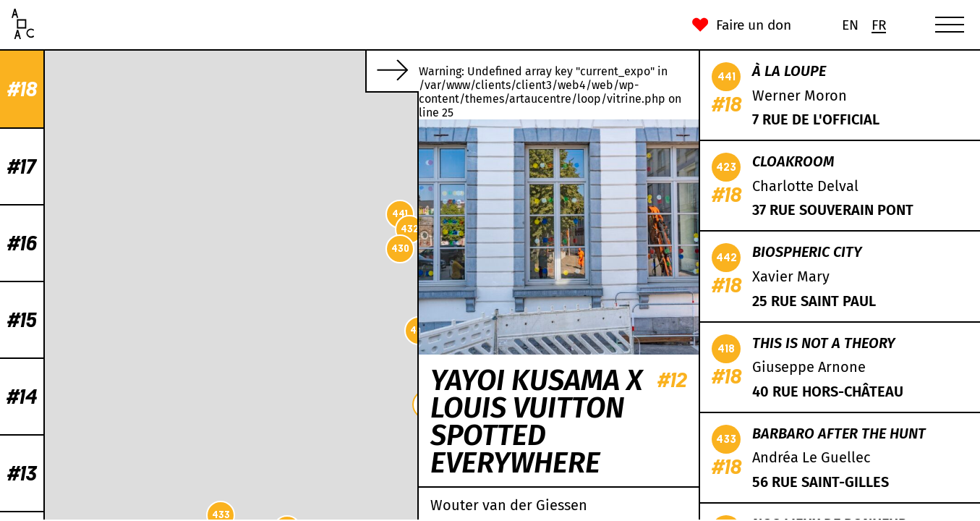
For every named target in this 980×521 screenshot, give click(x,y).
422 (165, 416)
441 (119, 214)
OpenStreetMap (272, 514)
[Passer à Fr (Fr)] (879, 25)
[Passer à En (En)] (850, 25)
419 (183, 379)
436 (138, 330)
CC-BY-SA (323, 514)
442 (174, 477)
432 (128, 229)
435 (255, 124)
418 (333, 115)
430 (119, 249)
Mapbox (400, 514)
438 (307, 269)
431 (313, 228)
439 (255, 319)
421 (400, 133)
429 (304, 162)
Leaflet (225, 514)
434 (273, 314)
